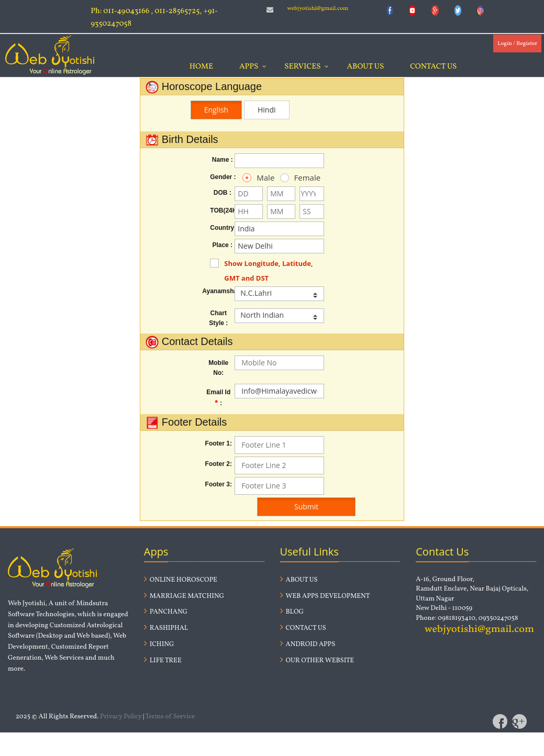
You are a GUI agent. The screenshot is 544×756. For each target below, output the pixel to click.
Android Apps (308, 644)
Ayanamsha (218, 291)
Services (302, 67)
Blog (292, 612)
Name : (223, 160)
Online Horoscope (181, 580)
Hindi (267, 110)
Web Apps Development (325, 596)
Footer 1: (219, 443)
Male (253, 177)
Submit (306, 507)
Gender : (222, 177)
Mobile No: (218, 368)
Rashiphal (166, 628)
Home (201, 67)
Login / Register (517, 44)
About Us (365, 67)
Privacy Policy (121, 717)
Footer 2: (219, 464)
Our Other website (317, 661)
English (216, 110)
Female (291, 177)
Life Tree (163, 661)
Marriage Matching (184, 596)
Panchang (166, 612)
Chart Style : (218, 318)
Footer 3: (219, 484)
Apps (249, 67)
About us (299, 580)
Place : (222, 245)
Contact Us (433, 67)
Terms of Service (170, 717)
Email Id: (218, 398)
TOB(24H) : (222, 210)
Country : (222, 228)
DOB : (223, 193)
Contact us (303, 628)
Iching (159, 644)
